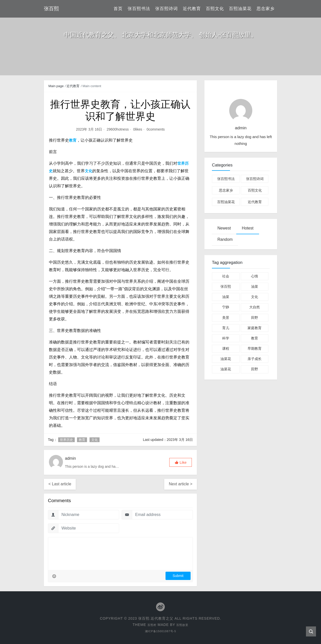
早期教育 (255, 348)
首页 (118, 9)
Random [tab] (225, 239)
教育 (82, 440)
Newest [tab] (224, 228)
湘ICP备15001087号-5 (160, 631)
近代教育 (192, 9)
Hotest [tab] (248, 228)
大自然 (255, 307)
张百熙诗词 (167, 9)
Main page (56, 86)
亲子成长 (255, 359)
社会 (226, 276)
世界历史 (66, 440)
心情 (255, 276)
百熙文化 (215, 9)
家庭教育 (255, 328)
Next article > (181, 484)
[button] (181, 462)
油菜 (255, 286)
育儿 (226, 328)
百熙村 (150, 624)
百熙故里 (184, 624)
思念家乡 (266, 9)
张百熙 (226, 286)
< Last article (60, 484)
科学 (226, 338)
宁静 (226, 307)
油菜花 (226, 359)
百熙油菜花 (240, 9)
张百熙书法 (139, 9)
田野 (255, 318)
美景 (226, 318)
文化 (95, 440)
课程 (226, 348)
